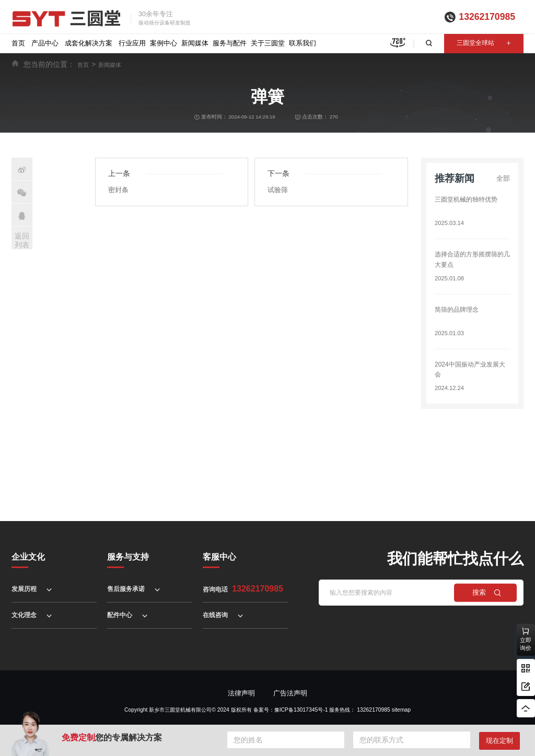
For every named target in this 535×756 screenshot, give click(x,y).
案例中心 (164, 43)
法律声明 (241, 693)
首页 (18, 43)
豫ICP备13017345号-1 (301, 710)
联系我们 (303, 43)
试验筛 (278, 190)
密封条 (118, 190)
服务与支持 (128, 557)
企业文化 (28, 557)
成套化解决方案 (89, 43)
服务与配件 (230, 43)
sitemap (401, 710)
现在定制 (499, 741)
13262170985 (487, 17)
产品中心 (45, 43)
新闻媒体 (195, 43)
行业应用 (132, 43)
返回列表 (22, 240)
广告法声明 (290, 693)
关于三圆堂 (268, 43)
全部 (503, 178)
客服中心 (219, 557)
